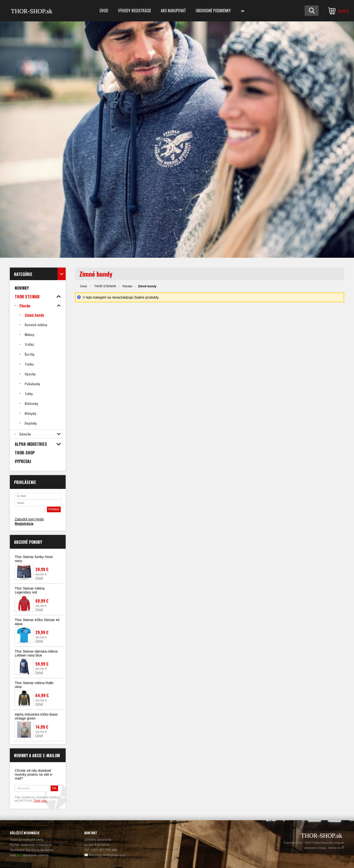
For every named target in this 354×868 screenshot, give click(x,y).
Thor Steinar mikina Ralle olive (34, 685)
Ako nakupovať (173, 11)
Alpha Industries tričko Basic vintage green (36, 716)
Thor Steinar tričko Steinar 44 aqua (37, 622)
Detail (39, 578)
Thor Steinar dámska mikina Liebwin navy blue (36, 653)
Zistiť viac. (41, 801)
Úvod (104, 11)
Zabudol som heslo (29, 519)
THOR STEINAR (105, 286)
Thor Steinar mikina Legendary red (30, 590)
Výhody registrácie (134, 11)
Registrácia (24, 524)
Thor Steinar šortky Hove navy (34, 559)
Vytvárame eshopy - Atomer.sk (324, 848)
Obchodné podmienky (213, 11)
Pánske (127, 286)
